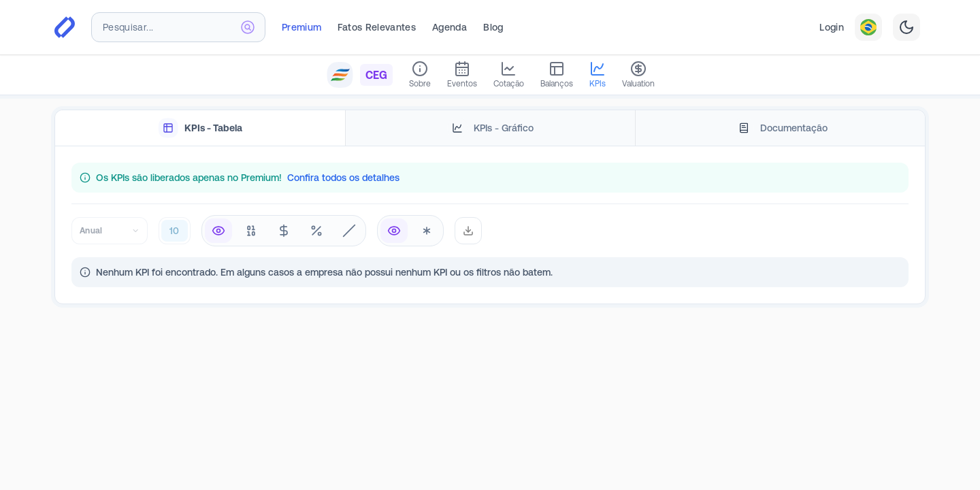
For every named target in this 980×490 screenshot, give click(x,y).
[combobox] (178, 27)
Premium (301, 27)
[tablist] (490, 128)
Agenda (450, 27)
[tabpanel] (490, 225)
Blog (493, 27)
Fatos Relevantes (377, 27)
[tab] (200, 128)
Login (832, 27)
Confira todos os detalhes (343, 178)
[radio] (218, 231)
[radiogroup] (284, 231)
